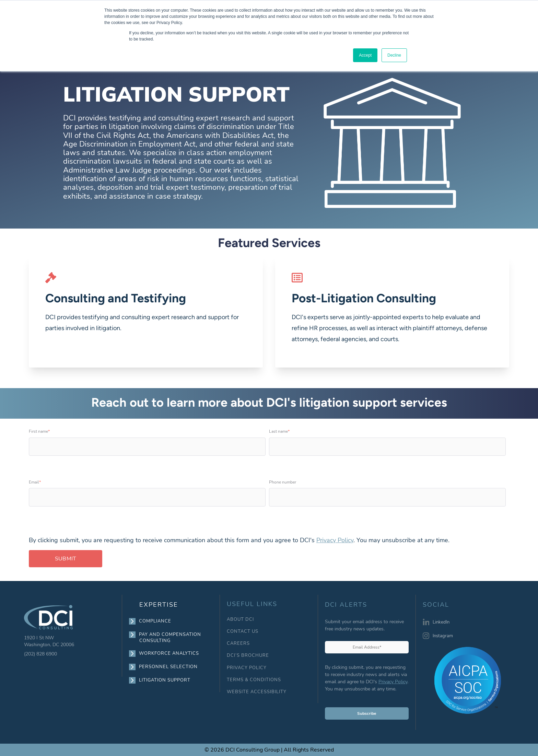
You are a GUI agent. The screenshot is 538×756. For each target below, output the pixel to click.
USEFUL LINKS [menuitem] (252, 604)
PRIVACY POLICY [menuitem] (247, 668)
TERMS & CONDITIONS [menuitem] (254, 680)
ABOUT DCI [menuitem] (240, 620)
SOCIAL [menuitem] (436, 605)
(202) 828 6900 (40, 654)
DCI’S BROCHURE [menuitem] (248, 656)
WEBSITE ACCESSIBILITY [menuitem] (257, 692)
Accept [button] (365, 55)
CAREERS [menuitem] (238, 644)
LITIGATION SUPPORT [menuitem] (165, 680)
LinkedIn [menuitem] (441, 622)
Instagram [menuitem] (443, 636)
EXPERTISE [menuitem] (159, 605)
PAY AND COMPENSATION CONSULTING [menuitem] (170, 637)
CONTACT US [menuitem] (243, 632)
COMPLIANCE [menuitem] (155, 621)
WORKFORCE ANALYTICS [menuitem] (169, 653)
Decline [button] (394, 55)
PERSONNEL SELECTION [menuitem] (168, 667)
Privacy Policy (335, 540)
